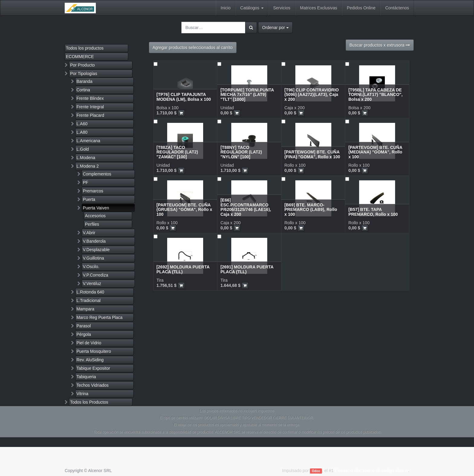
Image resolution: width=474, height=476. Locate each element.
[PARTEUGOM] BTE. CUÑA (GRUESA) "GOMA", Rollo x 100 (184, 210)
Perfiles (92, 224)
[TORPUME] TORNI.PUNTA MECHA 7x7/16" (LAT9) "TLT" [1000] (247, 95)
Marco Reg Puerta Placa (100, 317)
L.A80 (82, 132)
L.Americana (88, 141)
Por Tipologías (84, 74)
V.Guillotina (93, 258)
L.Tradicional (89, 300)
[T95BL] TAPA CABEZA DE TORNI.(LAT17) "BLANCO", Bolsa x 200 (375, 95)
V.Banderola (94, 241)
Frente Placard (90, 115)
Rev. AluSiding (90, 360)
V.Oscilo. (91, 267)
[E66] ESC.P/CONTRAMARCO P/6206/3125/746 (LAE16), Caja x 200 (246, 207)
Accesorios (95, 216)
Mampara (85, 309)
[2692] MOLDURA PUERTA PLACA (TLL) (183, 269)
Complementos (97, 174)
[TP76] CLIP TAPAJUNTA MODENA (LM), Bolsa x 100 (184, 97)
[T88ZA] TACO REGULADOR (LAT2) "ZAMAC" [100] (177, 152)
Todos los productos (85, 48)
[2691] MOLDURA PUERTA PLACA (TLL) (247, 269)
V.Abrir (89, 233)
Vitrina (82, 394)
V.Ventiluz (92, 284)
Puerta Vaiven (96, 208)
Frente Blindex (90, 98)
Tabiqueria (86, 377)
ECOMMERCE (80, 57)
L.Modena (86, 158)
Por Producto (83, 65)
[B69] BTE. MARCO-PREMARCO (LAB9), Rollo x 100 (311, 210)
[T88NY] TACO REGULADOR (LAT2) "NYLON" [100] (241, 152)
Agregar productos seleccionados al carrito (193, 48)
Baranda (84, 81)
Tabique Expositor (93, 368)
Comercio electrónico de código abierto (371, 471)
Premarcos (93, 191)
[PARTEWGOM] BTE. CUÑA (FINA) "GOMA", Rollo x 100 (312, 154)
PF (86, 182)
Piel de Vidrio (89, 343)
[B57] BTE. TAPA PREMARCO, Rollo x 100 (373, 212)
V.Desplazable (96, 250)
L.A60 (82, 124)
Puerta (89, 199)
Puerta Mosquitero (94, 351)
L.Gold (83, 149)
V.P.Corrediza (96, 275)
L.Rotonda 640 (90, 292)
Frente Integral (90, 107)
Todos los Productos (89, 402)
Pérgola (84, 334)
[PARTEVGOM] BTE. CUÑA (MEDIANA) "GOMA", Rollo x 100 (375, 152)
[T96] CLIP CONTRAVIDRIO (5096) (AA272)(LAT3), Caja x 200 (312, 95)
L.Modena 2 (88, 166)
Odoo (316, 471)
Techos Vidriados (93, 385)
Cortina (83, 90)
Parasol (84, 326)
